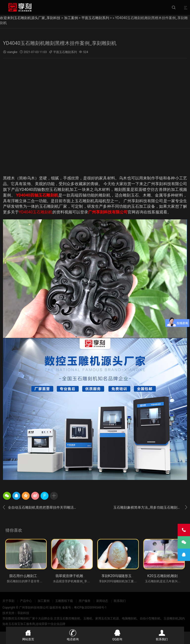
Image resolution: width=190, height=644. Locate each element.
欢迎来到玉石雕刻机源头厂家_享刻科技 (30, 18)
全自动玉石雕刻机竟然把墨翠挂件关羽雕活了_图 (40, 507)
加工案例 (71, 18)
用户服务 (85, 601)
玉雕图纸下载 (64, 601)
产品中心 (26, 601)
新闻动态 (102, 601)
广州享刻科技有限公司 (108, 212)
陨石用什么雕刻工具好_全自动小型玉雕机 (41, 576)
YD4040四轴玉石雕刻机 (37, 195)
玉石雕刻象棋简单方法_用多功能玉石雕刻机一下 (150, 507)
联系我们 (120, 601)
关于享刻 (8, 601)
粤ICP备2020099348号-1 (90, 608)
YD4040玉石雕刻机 (36, 212)
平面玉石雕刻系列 (95, 18)
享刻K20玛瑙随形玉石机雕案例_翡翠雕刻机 (135, 576)
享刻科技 (23, 613)
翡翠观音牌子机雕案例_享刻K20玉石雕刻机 (89, 576)
